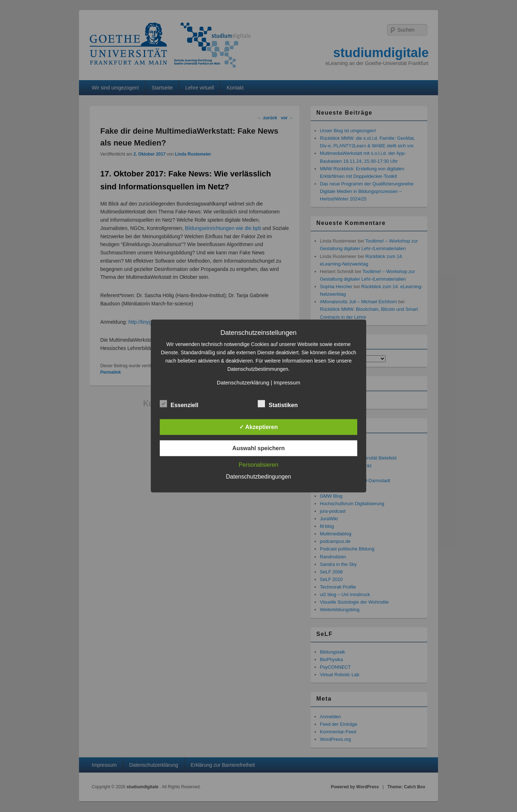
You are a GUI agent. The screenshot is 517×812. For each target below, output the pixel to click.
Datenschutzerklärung (243, 382)
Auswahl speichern (258, 448)
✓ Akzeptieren (258, 427)
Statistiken (278, 404)
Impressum (287, 382)
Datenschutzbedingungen (258, 477)
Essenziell (179, 404)
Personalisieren (258, 465)
